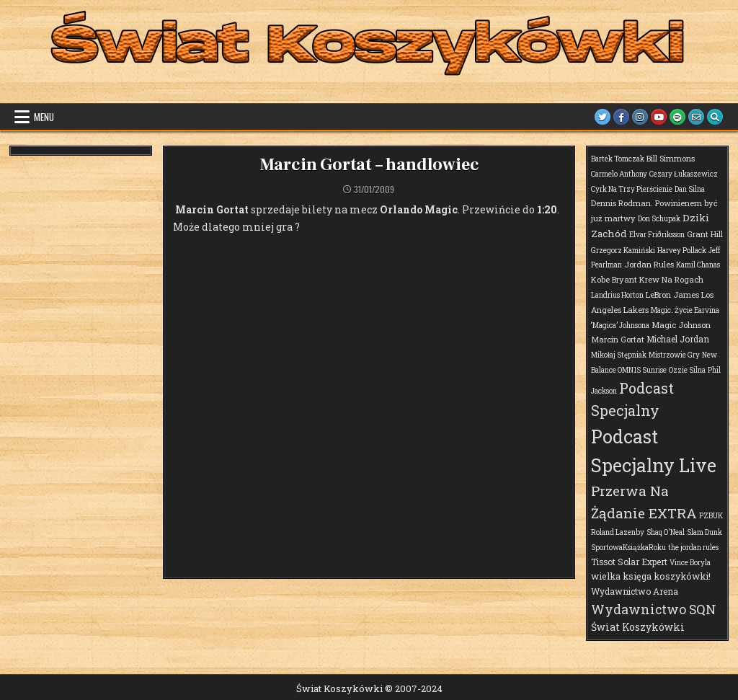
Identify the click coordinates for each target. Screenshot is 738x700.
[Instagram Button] (640, 117)
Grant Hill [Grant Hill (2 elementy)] (705, 234)
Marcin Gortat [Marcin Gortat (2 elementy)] (618, 339)
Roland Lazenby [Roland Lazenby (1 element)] (618, 532)
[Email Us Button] (696, 117)
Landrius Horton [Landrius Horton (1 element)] (617, 295)
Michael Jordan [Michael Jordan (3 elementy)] (678, 339)
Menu (44, 117)
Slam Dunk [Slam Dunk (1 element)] (704, 532)
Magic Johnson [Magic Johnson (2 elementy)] (681, 325)
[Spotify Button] (677, 117)
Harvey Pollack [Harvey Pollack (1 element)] (682, 251)
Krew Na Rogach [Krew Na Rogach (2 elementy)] (671, 279)
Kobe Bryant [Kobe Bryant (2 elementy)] (614, 279)
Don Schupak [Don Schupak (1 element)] (659, 219)
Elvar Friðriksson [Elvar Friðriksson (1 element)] (657, 235)
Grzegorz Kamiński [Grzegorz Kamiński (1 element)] (623, 251)
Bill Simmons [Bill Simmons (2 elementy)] (671, 158)
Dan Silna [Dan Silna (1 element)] (690, 189)
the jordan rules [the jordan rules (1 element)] (693, 548)
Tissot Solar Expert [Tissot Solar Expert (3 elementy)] (629, 562)
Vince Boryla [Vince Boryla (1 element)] (690, 563)
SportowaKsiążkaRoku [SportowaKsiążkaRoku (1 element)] (628, 548)
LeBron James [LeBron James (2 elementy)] (672, 294)
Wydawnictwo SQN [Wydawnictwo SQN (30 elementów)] (654, 609)
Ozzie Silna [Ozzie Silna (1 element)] (687, 370)
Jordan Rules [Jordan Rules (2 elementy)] (649, 264)
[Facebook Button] (621, 117)
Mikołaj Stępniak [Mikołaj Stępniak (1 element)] (619, 355)
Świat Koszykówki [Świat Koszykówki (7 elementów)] (638, 627)
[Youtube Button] (659, 117)
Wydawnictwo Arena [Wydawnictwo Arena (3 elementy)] (635, 591)
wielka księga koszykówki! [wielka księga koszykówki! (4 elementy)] (651, 576)
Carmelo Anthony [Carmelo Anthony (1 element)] (619, 174)
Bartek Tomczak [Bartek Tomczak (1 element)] (618, 159)
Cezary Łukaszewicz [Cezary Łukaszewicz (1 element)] (684, 174)
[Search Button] (715, 117)
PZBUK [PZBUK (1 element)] (711, 516)
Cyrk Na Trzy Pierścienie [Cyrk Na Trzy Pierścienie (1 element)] (632, 189)
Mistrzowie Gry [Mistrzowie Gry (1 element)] (674, 355)
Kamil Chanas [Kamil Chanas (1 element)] (698, 265)
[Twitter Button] (603, 117)
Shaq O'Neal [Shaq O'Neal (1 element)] (666, 532)
